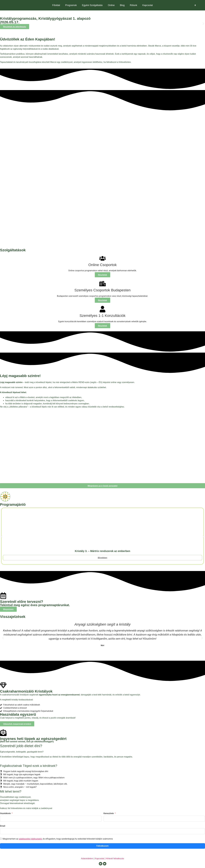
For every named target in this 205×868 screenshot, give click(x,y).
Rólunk (133, 5)
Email (3, 826)
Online (111, 5)
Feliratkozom (103, 846)
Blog (122, 5)
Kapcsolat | (100, 859)
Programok (71, 5)
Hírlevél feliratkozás (115, 859)
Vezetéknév (5, 813)
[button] (2, 24)
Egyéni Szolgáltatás (92, 5)
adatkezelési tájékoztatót (30, 839)
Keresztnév (109, 813)
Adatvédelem (87, 859)
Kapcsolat (148, 5)
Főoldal (56, 5)
